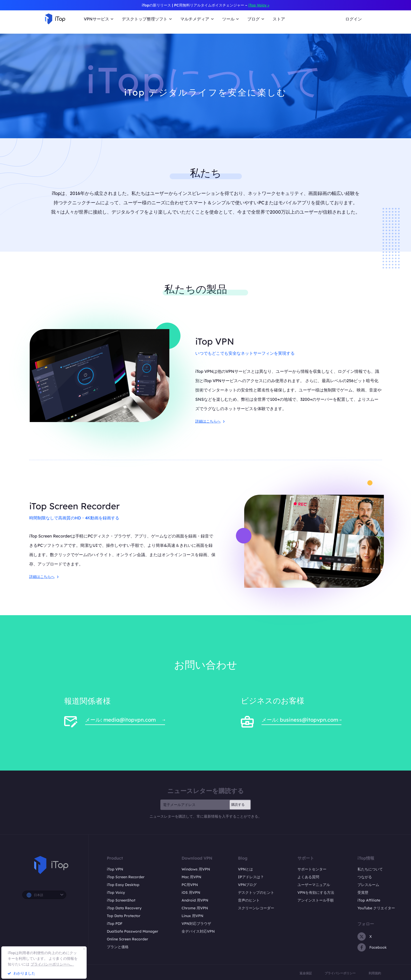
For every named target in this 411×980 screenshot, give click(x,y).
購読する (238, 804)
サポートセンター (312, 869)
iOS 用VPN (191, 892)
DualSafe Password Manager (133, 931)
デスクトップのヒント (256, 892)
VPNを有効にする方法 (316, 892)
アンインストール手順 (316, 900)
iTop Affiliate (369, 900)
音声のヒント (249, 900)
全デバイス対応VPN (198, 931)
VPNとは (245, 869)
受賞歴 (363, 892)
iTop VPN (115, 869)
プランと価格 (118, 947)
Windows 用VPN (196, 869)
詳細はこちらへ (210, 421)
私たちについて (370, 869)
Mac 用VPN (191, 877)
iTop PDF (115, 924)
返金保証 (306, 973)
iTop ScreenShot (121, 900)
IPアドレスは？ (251, 877)
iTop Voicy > (259, 5)
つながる (365, 877)
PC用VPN (190, 885)
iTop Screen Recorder (126, 877)
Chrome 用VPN (195, 908)
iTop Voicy (116, 892)
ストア (279, 19)
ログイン (354, 19)
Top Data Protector (124, 916)
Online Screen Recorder (128, 939)
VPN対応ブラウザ (196, 924)
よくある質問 (308, 877)
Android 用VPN (195, 900)
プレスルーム (368, 885)
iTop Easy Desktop (123, 885)
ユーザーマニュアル (314, 885)
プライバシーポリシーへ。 (52, 964)
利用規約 (375, 973)
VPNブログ (247, 885)
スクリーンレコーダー (256, 908)
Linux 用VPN (192, 916)
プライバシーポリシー (340, 973)
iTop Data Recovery (124, 908)
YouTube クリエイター (376, 908)
